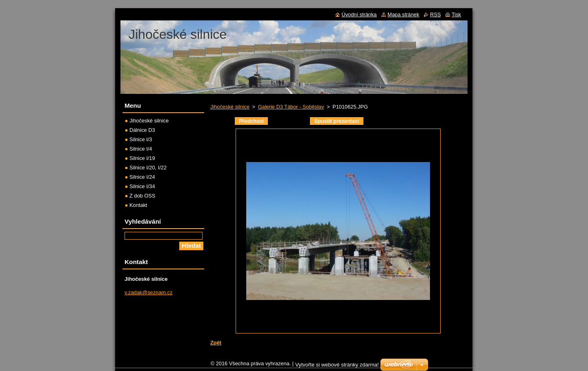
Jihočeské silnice (230, 107)
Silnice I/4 (141, 149)
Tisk (456, 14)
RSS (435, 14)
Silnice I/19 (142, 158)
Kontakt (138, 205)
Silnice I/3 (141, 139)
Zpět (216, 343)
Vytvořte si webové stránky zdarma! (337, 367)
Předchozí (251, 121)
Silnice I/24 (142, 177)
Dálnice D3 (142, 130)
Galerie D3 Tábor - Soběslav (291, 107)
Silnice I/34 (142, 186)
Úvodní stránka (359, 14)
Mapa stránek (403, 14)
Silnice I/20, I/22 (148, 168)
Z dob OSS (142, 196)
